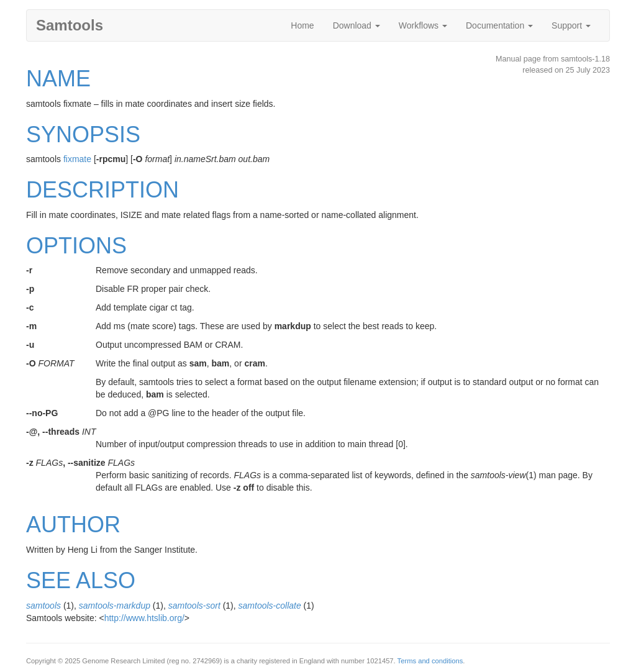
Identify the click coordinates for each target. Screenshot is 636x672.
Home (302, 25)
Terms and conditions (430, 661)
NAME (58, 79)
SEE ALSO (81, 580)
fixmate (77, 159)
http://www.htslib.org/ (144, 618)
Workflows (423, 25)
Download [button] (357, 25)
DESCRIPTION (102, 190)
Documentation (499, 25)
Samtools (70, 25)
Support (571, 25)
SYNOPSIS (83, 134)
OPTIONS (76, 246)
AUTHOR (73, 524)
